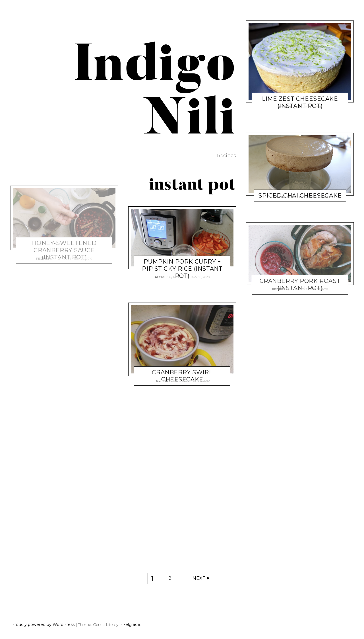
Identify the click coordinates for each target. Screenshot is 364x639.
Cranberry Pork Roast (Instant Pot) (300, 285)
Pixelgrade (130, 624)
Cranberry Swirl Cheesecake (182, 376)
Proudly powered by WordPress (43, 624)
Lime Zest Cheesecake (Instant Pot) (300, 102)
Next (199, 578)
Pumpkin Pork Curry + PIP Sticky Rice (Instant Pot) (182, 268)
